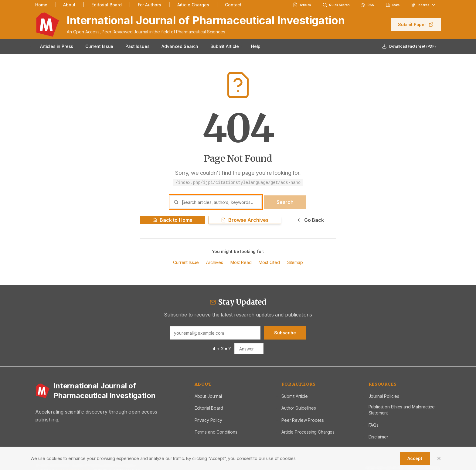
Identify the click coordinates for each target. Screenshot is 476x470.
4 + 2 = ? (222, 348)
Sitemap (295, 262)
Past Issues (137, 46)
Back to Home (172, 220)
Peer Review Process (303, 420)
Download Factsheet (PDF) (409, 46)
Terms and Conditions (216, 432)
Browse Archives (245, 220)
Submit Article (225, 46)
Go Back (310, 220)
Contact (233, 5)
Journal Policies (384, 396)
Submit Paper (416, 24)
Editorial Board (107, 5)
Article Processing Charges (308, 432)
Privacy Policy (208, 420)
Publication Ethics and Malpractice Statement (402, 410)
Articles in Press (57, 46)
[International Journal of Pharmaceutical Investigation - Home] (108, 391)
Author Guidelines (299, 408)
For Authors (150, 5)
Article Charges (193, 5)
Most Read (241, 262)
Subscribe (285, 333)
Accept (415, 458)
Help (256, 46)
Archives (215, 262)
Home (41, 5)
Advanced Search (180, 46)
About (69, 5)
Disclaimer (378, 437)
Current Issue (99, 46)
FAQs (374, 425)
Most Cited (269, 262)
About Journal (208, 396)
